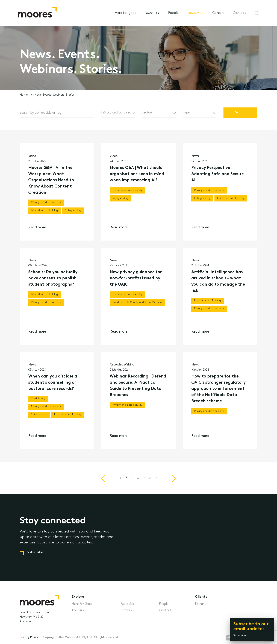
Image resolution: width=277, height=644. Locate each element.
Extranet (201, 604)
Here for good (126, 13)
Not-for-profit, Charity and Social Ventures (137, 304)
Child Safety (38, 400)
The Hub (78, 610)
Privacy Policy (29, 637)
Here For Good (82, 604)
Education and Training (44, 211)
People (173, 13)
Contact (239, 13)
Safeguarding (73, 211)
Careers (218, 13)
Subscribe (240, 636)
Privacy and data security (46, 203)
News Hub (195, 13)
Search (240, 112)
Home (24, 95)
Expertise (152, 13)
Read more (37, 227)
